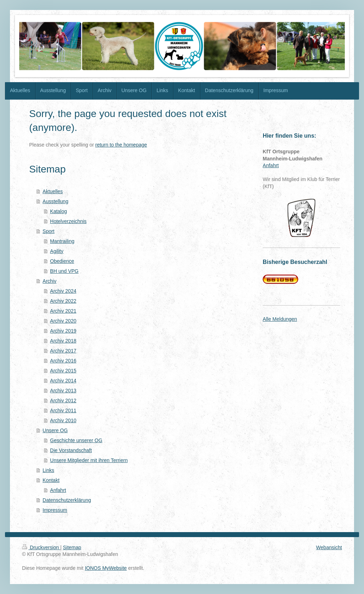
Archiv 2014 (63, 381)
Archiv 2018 (63, 341)
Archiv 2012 (63, 401)
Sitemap (72, 547)
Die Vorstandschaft (71, 450)
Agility (57, 251)
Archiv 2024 (63, 291)
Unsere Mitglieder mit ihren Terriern (89, 460)
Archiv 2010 (63, 420)
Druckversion (41, 547)
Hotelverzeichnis (68, 221)
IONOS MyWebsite (106, 568)
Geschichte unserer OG (76, 440)
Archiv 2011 (63, 410)
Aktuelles (53, 191)
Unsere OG (55, 430)
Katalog (58, 211)
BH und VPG (64, 271)
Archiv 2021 (63, 311)
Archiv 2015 (63, 371)
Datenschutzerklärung (67, 500)
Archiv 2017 (63, 351)
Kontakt (51, 480)
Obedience (62, 261)
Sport (49, 231)
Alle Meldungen (280, 319)
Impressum (55, 510)
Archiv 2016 (63, 361)
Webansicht (329, 547)
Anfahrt (58, 490)
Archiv (50, 281)
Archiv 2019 (63, 331)
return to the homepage (121, 145)
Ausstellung (55, 201)
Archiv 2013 (63, 391)
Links (49, 470)
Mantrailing (62, 241)
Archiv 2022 (63, 301)
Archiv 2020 (63, 321)
